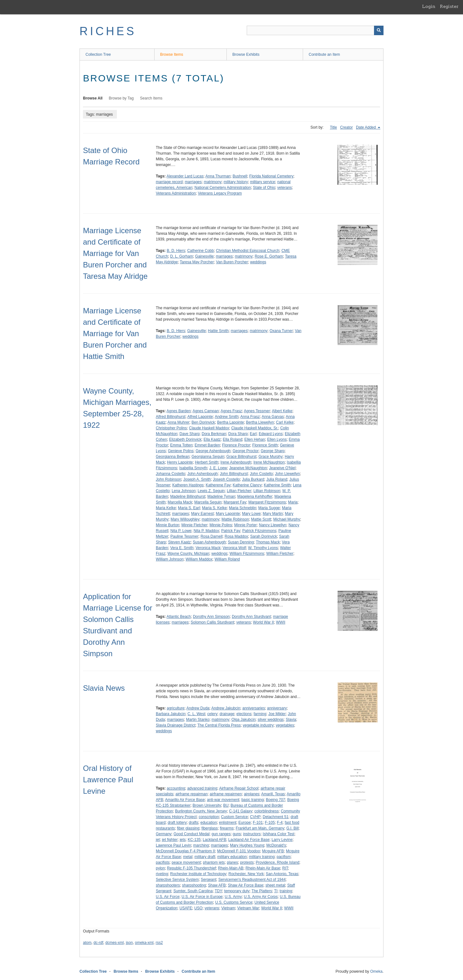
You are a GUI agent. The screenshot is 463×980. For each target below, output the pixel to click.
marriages (193, 182)
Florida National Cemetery (271, 176)
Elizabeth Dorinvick (185, 439)
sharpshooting (194, 885)
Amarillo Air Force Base (185, 800)
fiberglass (209, 828)
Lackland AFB (214, 840)
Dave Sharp (190, 434)
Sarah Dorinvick (264, 536)
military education (232, 857)
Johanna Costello (171, 474)
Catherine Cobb (200, 251)
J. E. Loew (218, 468)
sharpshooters (168, 885)
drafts (193, 823)
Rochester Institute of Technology (198, 874)
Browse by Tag (121, 98)
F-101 (258, 823)
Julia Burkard (253, 479)
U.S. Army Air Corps (261, 897)
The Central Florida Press (219, 725)
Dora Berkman (214, 434)
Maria (293, 502)
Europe (245, 823)
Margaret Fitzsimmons (267, 502)
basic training (253, 800)
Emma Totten (181, 445)
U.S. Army (233, 897)
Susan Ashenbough (209, 542)
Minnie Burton (168, 525)
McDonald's (276, 845)
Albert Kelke (282, 411)
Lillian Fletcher (239, 491)
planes (232, 862)
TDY (218, 891)
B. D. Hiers (176, 251)
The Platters (262, 891)
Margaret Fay (235, 502)
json (129, 943)
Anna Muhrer (178, 422)
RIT (285, 868)
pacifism (283, 857)
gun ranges (221, 834)
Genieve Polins (181, 451)
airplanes (252, 794)
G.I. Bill (292, 828)
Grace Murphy (270, 457)
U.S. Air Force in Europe (202, 897)
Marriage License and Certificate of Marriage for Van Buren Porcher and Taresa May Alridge (115, 253)
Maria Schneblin (243, 508)
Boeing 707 (276, 800)
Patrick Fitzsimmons (259, 531)
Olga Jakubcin (244, 720)
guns (237, 834)
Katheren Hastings (188, 485)
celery (212, 714)
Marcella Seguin (208, 502)
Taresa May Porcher (197, 262)
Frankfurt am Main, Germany (260, 828)
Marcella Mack (180, 502)
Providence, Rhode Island (278, 862)
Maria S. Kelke (214, 508)
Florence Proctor (236, 445)
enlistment (228, 823)
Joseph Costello (226, 479)
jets (183, 840)
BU (226, 805)
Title (333, 127)
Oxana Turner (281, 331)
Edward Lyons (271, 434)
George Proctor (245, 451)
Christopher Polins (171, 428)
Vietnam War (248, 908)
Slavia (291, 720)
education (209, 823)
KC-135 (194, 840)
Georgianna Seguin (208, 457)
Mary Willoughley (185, 519)
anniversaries (254, 708)
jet (158, 840)
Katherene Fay (218, 485)
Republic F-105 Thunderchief (191, 868)
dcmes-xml (115, 943)
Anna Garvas (273, 417)
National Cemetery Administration (223, 188)
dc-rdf (98, 943)
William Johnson (170, 559)
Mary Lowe (251, 514)
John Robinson (168, 479)
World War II (263, 622)
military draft (205, 857)
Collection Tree (98, 54)
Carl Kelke (285, 422)
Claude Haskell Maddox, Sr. (255, 428)
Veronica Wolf (234, 548)
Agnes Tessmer (257, 411)
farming (260, 714)
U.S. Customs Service (234, 902)
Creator (346, 127)
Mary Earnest (202, 514)
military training (262, 857)
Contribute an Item (324, 54)
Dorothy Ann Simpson (211, 617)
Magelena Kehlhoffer (255, 496)
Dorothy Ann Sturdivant (251, 617)
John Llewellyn (287, 474)
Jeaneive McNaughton (248, 468)
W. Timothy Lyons (263, 548)
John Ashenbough (202, 474)
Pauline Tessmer (184, 536)
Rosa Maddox (236, 536)
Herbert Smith (206, 462)
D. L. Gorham (181, 256)
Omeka (376, 971)
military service (262, 182)
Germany (164, 834)
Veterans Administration (176, 193)
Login (429, 6)
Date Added (366, 127)
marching (201, 845)
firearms (227, 828)
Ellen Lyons (277, 439)
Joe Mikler (277, 714)
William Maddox (199, 559)
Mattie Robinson (235, 519)
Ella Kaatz (212, 439)
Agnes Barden (179, 411)
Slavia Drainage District (176, 725)
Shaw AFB (217, 885)
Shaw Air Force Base (245, 885)
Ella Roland (232, 439)
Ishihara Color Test (279, 834)
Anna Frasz (250, 417)
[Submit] (379, 30)
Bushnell (240, 176)
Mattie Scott (261, 519)
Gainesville (204, 256)
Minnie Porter (245, 525)
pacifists (163, 862)
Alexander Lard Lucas (185, 176)
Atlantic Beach (179, 617)
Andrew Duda (198, 708)
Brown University (207, 805)
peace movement (186, 862)
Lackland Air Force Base (249, 840)
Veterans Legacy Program (220, 193)
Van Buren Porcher (232, 262)
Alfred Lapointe (200, 417)
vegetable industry (258, 725)
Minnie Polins (221, 525)
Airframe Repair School (239, 788)
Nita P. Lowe (181, 531)
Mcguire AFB (273, 851)
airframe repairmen (226, 794)
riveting (162, 874)
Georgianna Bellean (173, 457)
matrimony (212, 182)
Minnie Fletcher (194, 525)
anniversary (277, 708)
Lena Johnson (184, 491)
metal (188, 857)
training (286, 891)
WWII (281, 622)
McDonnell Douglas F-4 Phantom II (185, 851)
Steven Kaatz (179, 542)
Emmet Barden (207, 445)
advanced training (202, 788)
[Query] (315, 30)
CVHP (255, 817)
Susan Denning (241, 542)
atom (87, 943)
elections (244, 714)
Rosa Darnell (211, 536)
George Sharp (273, 451)
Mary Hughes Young (247, 845)
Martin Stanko (198, 720)
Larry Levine (282, 840)
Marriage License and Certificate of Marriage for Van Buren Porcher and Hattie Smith (115, 333)
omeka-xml (144, 943)
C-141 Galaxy (241, 811)
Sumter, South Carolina (193, 891)
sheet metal (275, 885)
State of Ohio (264, 188)
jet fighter (170, 840)
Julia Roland (277, 479)
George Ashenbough (213, 451)
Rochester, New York (246, 874)
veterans (285, 188)
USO (198, 908)
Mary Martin (273, 514)
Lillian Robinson (267, 491)
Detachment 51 (275, 817)
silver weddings (271, 720)
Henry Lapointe (180, 462)
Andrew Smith (227, 417)
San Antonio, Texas (282, 874)
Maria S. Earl (189, 508)
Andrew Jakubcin (226, 708)
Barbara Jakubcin (171, 714)
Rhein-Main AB (231, 868)
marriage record (169, 182)
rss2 (159, 943)
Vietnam (228, 908)
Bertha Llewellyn (260, 422)
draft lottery (177, 823)
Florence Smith (265, 445)
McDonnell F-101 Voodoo (238, 851)
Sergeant (209, 880)
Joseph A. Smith (197, 479)
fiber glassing (188, 828)
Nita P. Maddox (206, 531)
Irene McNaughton (269, 462)
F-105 (270, 823)
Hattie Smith (218, 331)
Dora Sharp (238, 434)
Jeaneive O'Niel (282, 468)
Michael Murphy (287, 519)
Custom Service (235, 817)
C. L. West (196, 714)
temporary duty (237, 891)
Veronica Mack (208, 548)
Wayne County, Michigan (188, 554)
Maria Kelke (166, 508)
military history (236, 182)
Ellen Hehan (255, 439)
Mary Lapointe (228, 514)
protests (247, 862)
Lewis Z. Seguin (211, 491)
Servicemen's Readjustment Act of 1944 (252, 880)
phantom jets (214, 862)
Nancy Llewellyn (273, 525)
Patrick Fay (231, 531)
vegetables (285, 725)
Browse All (93, 98)
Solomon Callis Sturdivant (212, 622)
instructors (252, 834)
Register (449, 6)
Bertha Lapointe (230, 422)
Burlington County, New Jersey (201, 811)
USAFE (186, 908)
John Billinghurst (234, 474)
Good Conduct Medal (191, 834)
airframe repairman (191, 794)
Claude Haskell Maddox (209, 428)
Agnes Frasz (231, 411)
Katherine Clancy (247, 485)
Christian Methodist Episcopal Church (248, 251)
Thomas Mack (268, 542)
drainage (227, 714)
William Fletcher (280, 554)
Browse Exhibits (246, 54)
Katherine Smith (277, 485)
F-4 (280, 823)
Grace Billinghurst (241, 457)
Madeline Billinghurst (188, 496)
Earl (253, 434)
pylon (160, 868)
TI (276, 891)
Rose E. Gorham (269, 256)
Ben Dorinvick (203, 422)
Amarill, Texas (273, 794)
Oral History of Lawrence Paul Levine (108, 780)
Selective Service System (177, 880)
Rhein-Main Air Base (263, 868)
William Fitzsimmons (247, 554)
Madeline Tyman (221, 496)
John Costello (261, 474)
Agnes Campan (206, 411)
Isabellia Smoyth (193, 468)
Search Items (151, 98)
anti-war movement (223, 800)
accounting (176, 788)
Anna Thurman (218, 176)
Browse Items (172, 54)
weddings (258, 262)
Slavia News (104, 688)
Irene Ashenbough (236, 462)
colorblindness (266, 811)
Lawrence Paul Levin (173, 845)
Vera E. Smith (182, 548)
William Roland (227, 559)
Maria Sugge (269, 508)
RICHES (108, 31)
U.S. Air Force (168, 897)
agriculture (175, 708)
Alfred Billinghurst (171, 417)
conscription (209, 817)
